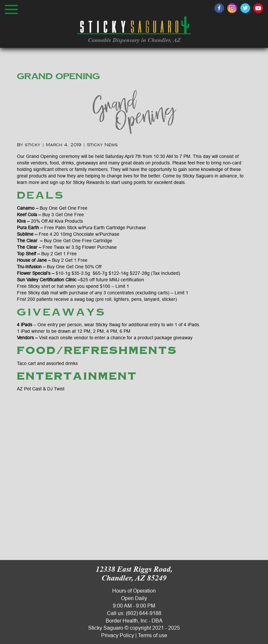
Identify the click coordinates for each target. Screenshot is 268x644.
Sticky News (102, 145)
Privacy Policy (118, 635)
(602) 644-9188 (144, 613)
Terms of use (153, 635)
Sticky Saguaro (106, 628)
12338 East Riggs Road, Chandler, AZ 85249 (134, 574)
